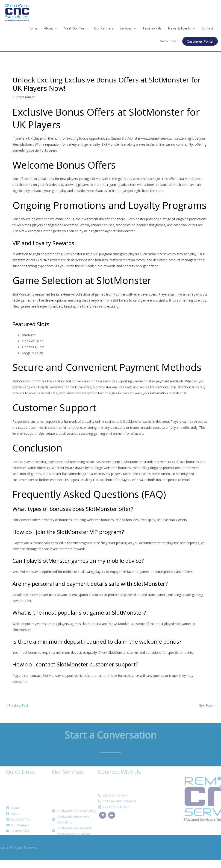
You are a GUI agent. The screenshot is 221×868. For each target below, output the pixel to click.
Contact (207, 28)
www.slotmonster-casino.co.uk (164, 138)
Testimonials (152, 28)
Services (126, 28)
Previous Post (18, 705)
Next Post (206, 705)
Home (33, 28)
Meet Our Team (76, 28)
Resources (168, 41)
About (49, 28)
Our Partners (104, 28)
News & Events (179, 28)
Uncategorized (25, 97)
